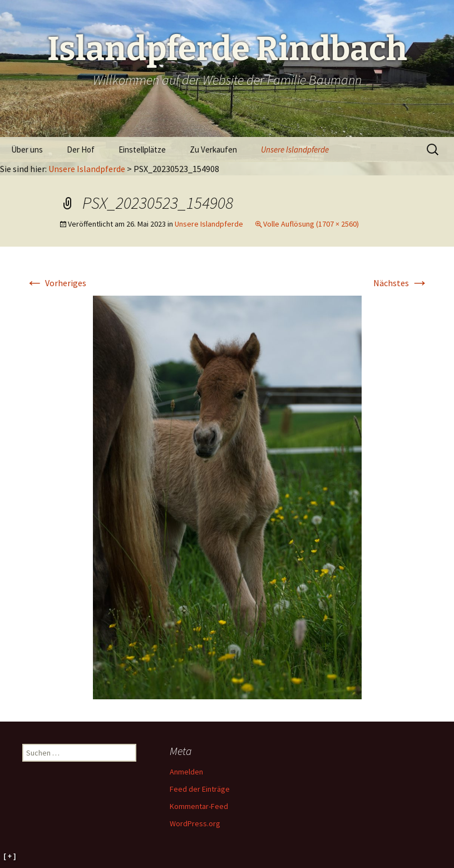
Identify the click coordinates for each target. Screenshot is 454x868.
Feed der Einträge (200, 789)
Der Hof (81, 149)
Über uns (27, 149)
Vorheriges (56, 283)
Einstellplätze (142, 149)
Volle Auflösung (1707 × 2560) (311, 224)
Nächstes (401, 283)
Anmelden (186, 772)
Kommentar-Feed (199, 806)
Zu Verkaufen (213, 149)
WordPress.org (195, 823)
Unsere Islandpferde (295, 149)
